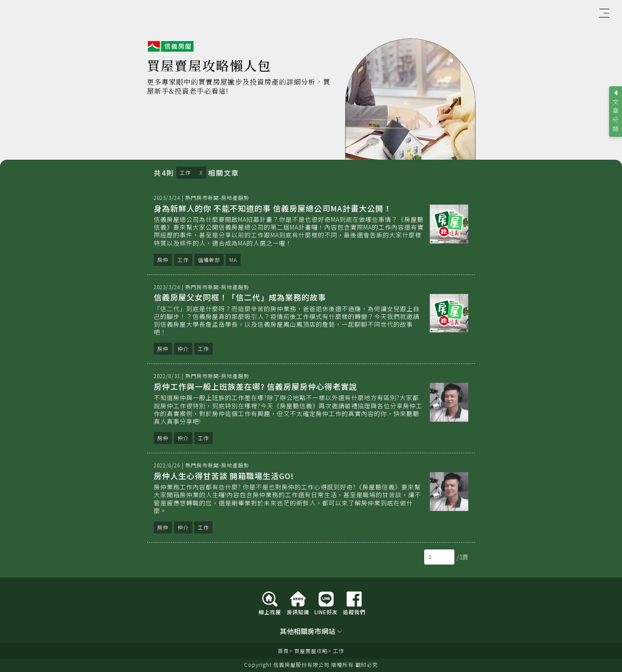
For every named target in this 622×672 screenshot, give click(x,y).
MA (233, 260)
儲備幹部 (209, 260)
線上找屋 (270, 611)
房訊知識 (298, 611)
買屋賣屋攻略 (311, 651)
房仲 (163, 260)
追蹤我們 (354, 611)
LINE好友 (326, 611)
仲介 (183, 349)
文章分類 (616, 115)
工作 (185, 172)
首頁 (283, 651)
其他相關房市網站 (308, 632)
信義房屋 (171, 47)
